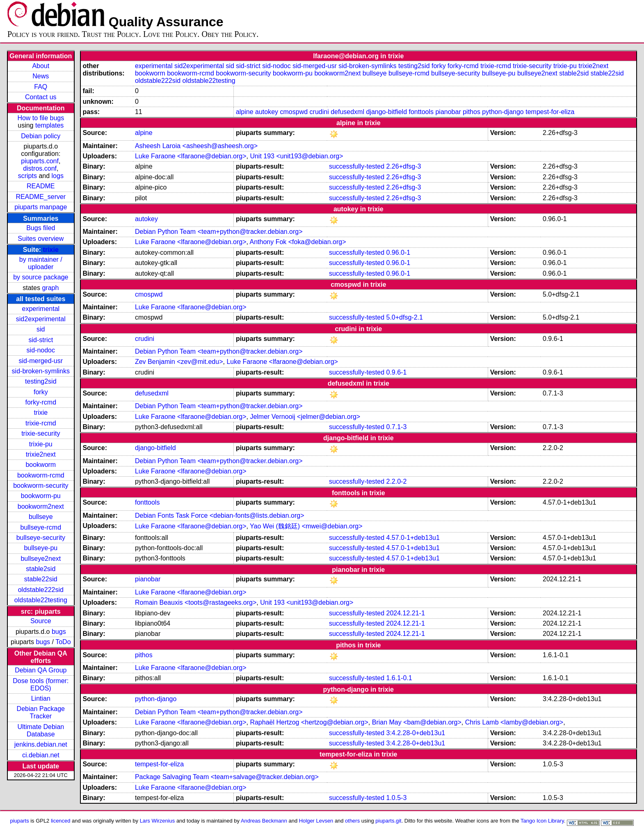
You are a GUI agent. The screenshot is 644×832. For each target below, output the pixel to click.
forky (41, 392)
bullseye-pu (41, 548)
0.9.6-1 (397, 372)
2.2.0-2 (397, 481)
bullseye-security (41, 538)
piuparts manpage (41, 207)
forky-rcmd (41, 402)
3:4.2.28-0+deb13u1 (416, 733)
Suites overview (41, 239)
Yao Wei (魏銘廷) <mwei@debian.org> (306, 526)
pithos (472, 112)
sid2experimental (41, 319)
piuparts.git (388, 821)
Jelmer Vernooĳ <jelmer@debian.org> (305, 417)
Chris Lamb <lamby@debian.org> (514, 722)
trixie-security (41, 433)
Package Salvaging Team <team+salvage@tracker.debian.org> (227, 777)
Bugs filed (41, 228)
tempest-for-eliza (550, 112)
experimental (41, 309)
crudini (319, 112)
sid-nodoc (41, 350)
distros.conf (40, 168)
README (41, 186)
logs (58, 176)
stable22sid (41, 579)
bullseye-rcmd (41, 527)
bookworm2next (41, 506)
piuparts (20, 821)
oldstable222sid (41, 590)
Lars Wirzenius (158, 821)
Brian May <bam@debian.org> (417, 722)
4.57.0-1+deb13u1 (413, 538)
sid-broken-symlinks (41, 371)
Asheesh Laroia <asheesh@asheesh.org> (196, 146)
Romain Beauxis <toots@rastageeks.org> (196, 602)
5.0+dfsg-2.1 (405, 317)
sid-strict (41, 340)
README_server (41, 197)
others (352, 821)
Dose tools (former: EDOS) (41, 685)
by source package (41, 277)
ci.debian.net (41, 755)
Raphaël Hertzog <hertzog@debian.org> (309, 722)
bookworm (41, 465)
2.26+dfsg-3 (404, 166)
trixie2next (41, 454)
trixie (51, 250)
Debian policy (41, 136)
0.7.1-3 (397, 427)
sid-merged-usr (41, 361)
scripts (27, 176)
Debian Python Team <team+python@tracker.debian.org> (219, 232)
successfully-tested (357, 166)
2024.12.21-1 (406, 613)
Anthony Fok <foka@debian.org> (298, 242)
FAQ (41, 87)
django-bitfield (386, 112)
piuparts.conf (40, 161)
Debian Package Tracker (41, 712)
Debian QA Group (41, 670)
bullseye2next (41, 559)
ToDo (63, 642)
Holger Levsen (316, 821)
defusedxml (347, 112)
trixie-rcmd (41, 423)
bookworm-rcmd (41, 475)
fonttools (421, 112)
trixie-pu (41, 444)
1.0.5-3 (397, 798)
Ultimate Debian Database (41, 730)
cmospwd (294, 112)
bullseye (41, 517)
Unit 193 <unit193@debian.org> (296, 156)
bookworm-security (41, 486)
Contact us (41, 97)
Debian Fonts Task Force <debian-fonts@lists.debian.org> (220, 515)
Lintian (41, 698)
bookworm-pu (41, 496)
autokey (267, 112)
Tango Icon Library (542, 821)
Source (41, 621)
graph (50, 288)
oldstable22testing (41, 600)
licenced (61, 821)
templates (49, 125)
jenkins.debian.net (41, 744)
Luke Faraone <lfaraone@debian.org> (191, 156)
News (41, 76)
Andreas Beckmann (264, 821)
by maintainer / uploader (41, 263)
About (41, 66)
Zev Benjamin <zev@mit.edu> (179, 362)
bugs (59, 632)
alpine (245, 112)
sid (41, 329)
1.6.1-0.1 (399, 678)
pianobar (448, 112)
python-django (503, 112)
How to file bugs (41, 118)
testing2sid (41, 381)
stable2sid (41, 569)
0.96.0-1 (399, 253)
